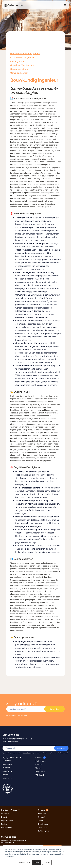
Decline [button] (47, 862)
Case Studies (8, 771)
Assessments (8, 764)
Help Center (40, 772)
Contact (39, 765)
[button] (65, 5)
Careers (39, 757)
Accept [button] (36, 862)
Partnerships (41, 761)
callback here (22, 715)
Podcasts (42, 813)
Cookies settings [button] (25, 862)
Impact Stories (7, 820)
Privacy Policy (27, 753)
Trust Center (43, 827)
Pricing (5, 775)
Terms (38, 768)
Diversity (6, 768)
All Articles (7, 761)
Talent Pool (7, 778)
